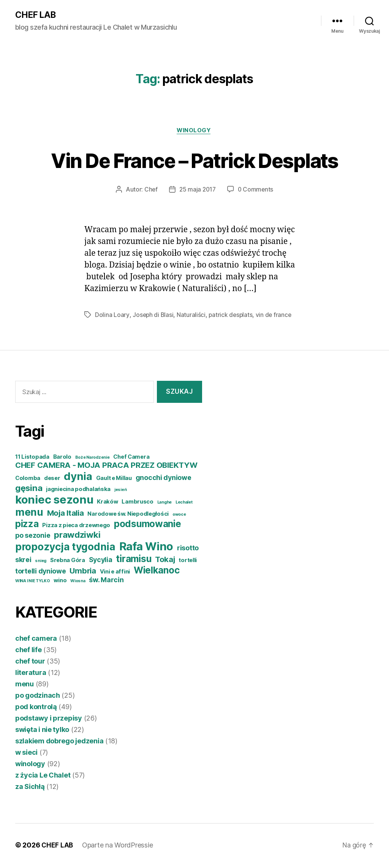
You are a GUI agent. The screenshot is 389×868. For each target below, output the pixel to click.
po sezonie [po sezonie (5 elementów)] (33, 537)
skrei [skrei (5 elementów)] (23, 561)
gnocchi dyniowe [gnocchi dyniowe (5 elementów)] (164, 479)
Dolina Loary (112, 316)
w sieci (26, 754)
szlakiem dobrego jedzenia (59, 742)
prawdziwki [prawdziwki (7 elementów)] (77, 536)
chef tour (30, 663)
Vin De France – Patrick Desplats (194, 161)
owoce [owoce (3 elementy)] (179, 516)
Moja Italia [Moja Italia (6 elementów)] (66, 514)
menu (25, 685)
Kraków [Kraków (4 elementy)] (107, 503)
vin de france (275, 316)
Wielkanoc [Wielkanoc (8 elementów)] (157, 572)
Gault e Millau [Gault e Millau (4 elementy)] (114, 480)
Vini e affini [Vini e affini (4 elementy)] (115, 573)
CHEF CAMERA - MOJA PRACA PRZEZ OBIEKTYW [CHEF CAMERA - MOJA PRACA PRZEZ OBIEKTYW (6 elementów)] (106, 466)
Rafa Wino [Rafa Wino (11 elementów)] (146, 548)
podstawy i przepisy (49, 720)
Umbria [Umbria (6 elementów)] (83, 572)
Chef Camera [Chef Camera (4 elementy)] (131, 458)
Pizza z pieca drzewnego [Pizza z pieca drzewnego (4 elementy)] (76, 527)
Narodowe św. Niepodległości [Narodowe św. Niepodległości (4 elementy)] (128, 515)
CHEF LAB (36, 15)
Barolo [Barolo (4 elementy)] (62, 458)
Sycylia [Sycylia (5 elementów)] (101, 561)
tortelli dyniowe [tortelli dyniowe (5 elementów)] (41, 573)
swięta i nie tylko (42, 731)
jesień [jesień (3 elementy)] (120, 491)
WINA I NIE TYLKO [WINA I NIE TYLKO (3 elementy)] (33, 582)
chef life (28, 651)
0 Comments (256, 191)
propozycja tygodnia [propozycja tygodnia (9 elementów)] (65, 548)
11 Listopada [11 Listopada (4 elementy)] (32, 458)
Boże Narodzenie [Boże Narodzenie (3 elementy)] (93, 459)
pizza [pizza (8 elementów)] (27, 525)
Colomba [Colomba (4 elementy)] (28, 480)
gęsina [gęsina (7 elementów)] (29, 489)
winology (194, 131)
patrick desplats (232, 316)
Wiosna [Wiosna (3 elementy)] (78, 582)
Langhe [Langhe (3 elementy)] (164, 504)
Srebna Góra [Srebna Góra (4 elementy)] (68, 562)
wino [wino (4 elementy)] (60, 582)
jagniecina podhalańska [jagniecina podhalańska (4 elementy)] (78, 491)
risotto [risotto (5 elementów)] (188, 549)
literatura (31, 674)
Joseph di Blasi (153, 316)
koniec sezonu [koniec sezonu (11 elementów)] (54, 501)
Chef (150, 191)
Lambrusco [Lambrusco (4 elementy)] (138, 503)
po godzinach (38, 697)
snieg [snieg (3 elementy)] (41, 562)
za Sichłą (30, 788)
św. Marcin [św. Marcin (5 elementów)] (106, 581)
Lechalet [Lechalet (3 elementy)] (184, 504)
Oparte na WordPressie (118, 847)
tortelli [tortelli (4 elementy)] (188, 562)
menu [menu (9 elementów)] (29, 514)
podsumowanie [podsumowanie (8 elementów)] (148, 525)
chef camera (36, 640)
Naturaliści (192, 316)
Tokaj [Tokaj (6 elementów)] (165, 561)
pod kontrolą (36, 708)
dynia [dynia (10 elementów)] (78, 478)
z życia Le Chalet (43, 777)
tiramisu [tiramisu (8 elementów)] (134, 560)
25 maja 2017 (197, 191)
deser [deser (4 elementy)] (52, 480)
